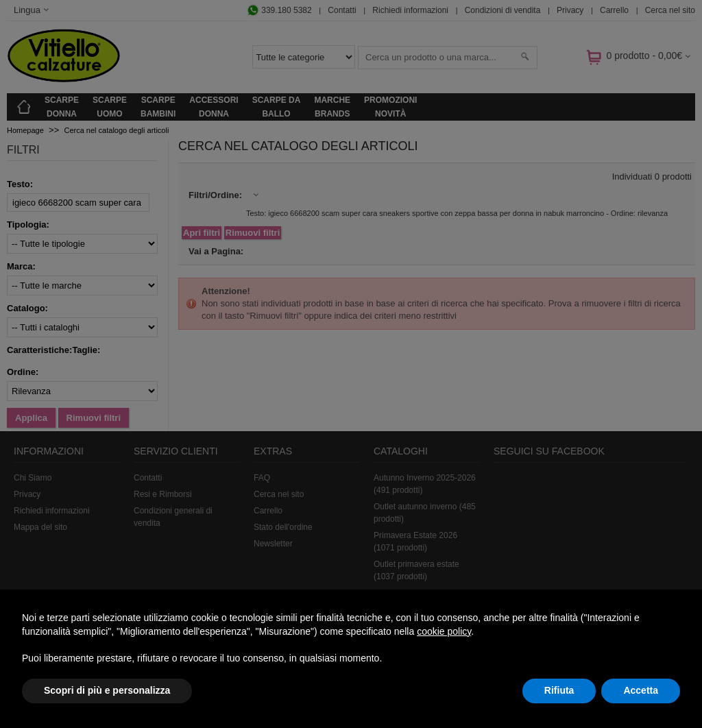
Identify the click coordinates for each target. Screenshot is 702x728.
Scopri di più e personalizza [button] (107, 690)
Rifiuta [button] (559, 690)
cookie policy (444, 631)
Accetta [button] (641, 690)
